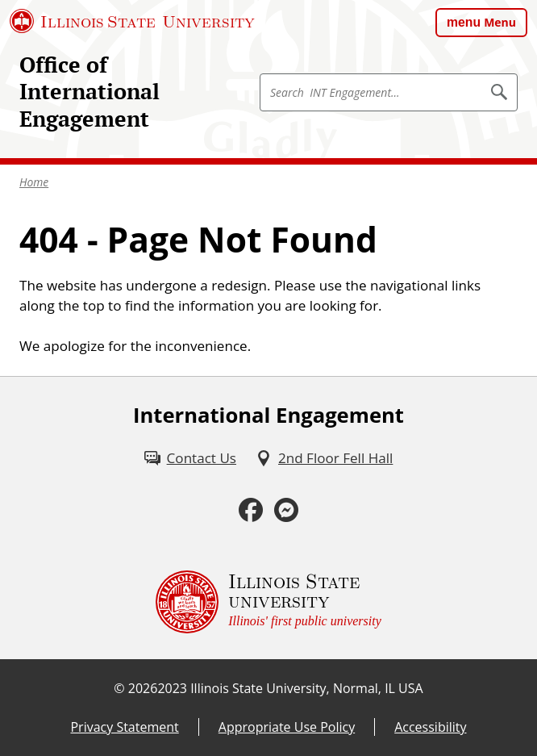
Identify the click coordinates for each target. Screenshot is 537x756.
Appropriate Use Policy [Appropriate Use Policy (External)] (287, 727)
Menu (500, 22)
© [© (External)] (119, 688)
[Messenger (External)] (286, 510)
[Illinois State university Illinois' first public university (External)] (268, 602)
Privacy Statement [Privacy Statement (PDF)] (124, 727)
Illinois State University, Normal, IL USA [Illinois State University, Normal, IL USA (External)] (307, 688)
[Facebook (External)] (251, 510)
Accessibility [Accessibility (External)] (430, 727)
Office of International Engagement (89, 92)
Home (34, 182)
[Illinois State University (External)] (132, 21)
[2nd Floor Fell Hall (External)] (324, 458)
